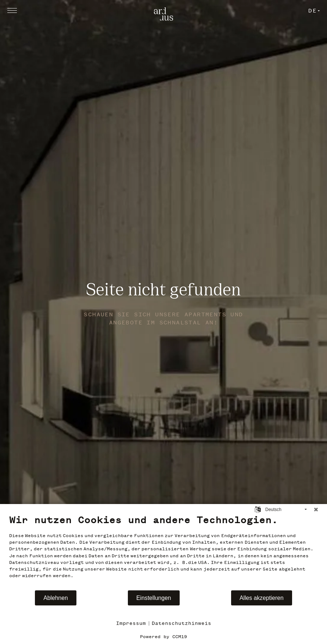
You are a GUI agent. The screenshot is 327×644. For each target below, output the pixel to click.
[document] (163, 552)
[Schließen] (316, 510)
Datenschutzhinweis (182, 623)
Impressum (131, 623)
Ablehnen (56, 598)
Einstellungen (154, 598)
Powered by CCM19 (163, 637)
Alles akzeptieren (262, 598)
